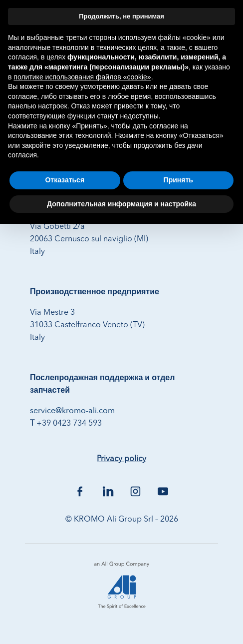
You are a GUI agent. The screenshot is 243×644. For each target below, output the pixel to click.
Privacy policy (121, 459)
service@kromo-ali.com (72, 411)
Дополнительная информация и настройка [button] (121, 204)
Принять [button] (178, 180)
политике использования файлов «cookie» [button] (82, 77)
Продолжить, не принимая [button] (121, 16)
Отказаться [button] (65, 180)
